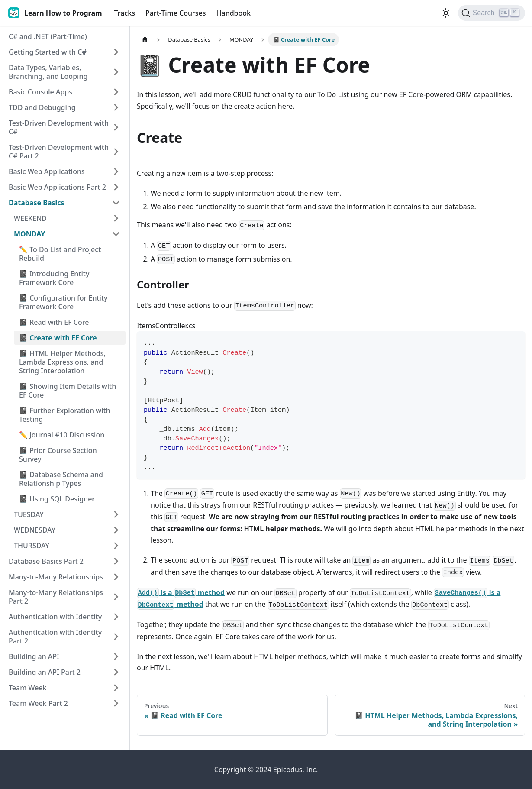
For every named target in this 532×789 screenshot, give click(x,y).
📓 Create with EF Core (58, 338)
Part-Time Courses (176, 13)
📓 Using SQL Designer (57, 499)
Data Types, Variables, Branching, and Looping (48, 72)
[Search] (492, 13)
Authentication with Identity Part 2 (55, 637)
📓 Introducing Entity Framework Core (54, 278)
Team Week (28, 688)
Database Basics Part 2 (46, 561)
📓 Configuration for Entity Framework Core (63, 302)
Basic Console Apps (40, 92)
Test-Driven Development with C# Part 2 (59, 152)
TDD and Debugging (42, 107)
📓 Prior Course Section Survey (58, 455)
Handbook (234, 13)
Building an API (34, 656)
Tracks (125, 13)
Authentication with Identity (55, 617)
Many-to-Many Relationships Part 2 (56, 597)
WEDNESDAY (35, 530)
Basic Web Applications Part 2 (57, 187)
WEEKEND (30, 218)
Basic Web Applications (47, 171)
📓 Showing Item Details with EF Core (68, 391)
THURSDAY (32, 546)
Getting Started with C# (48, 52)
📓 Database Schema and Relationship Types (61, 479)
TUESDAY (29, 514)
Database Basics (37, 203)
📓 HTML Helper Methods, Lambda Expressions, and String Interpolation (62, 362)
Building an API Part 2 (45, 672)
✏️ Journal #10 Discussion (62, 435)
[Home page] (145, 40)
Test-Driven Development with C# (59, 127)
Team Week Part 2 (38, 703)
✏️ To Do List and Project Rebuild (60, 254)
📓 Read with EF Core (54, 322)
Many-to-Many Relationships (56, 577)
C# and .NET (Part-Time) (48, 36)
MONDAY (29, 234)
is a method (181, 592)
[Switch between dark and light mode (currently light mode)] (446, 13)
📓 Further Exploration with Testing (65, 415)
